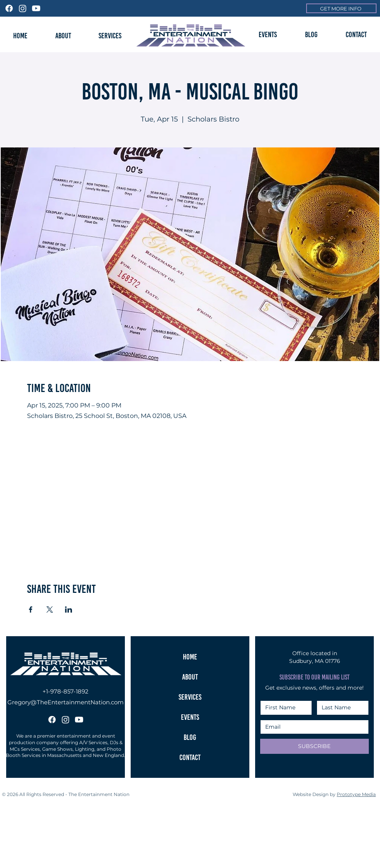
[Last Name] (340, 708)
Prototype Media (356, 794)
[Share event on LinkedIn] (69, 609)
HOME (190, 657)
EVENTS (190, 717)
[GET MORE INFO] (341, 8)
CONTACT (190, 757)
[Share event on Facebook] (31, 609)
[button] (268, 34)
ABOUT (190, 677)
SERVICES (190, 697)
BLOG (190, 737)
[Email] (312, 727)
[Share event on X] (50, 609)
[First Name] (284, 708)
